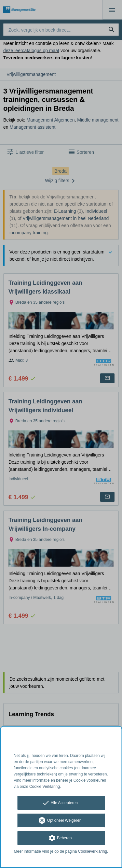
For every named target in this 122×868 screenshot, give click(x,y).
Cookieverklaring (93, 851)
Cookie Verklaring (45, 787)
